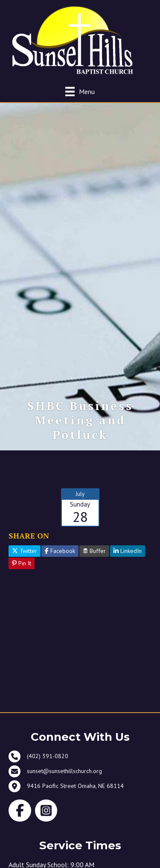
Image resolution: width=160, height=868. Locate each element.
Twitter (25, 551)
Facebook (60, 551)
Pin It (22, 563)
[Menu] (80, 91)
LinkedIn (128, 551)
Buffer (94, 551)
